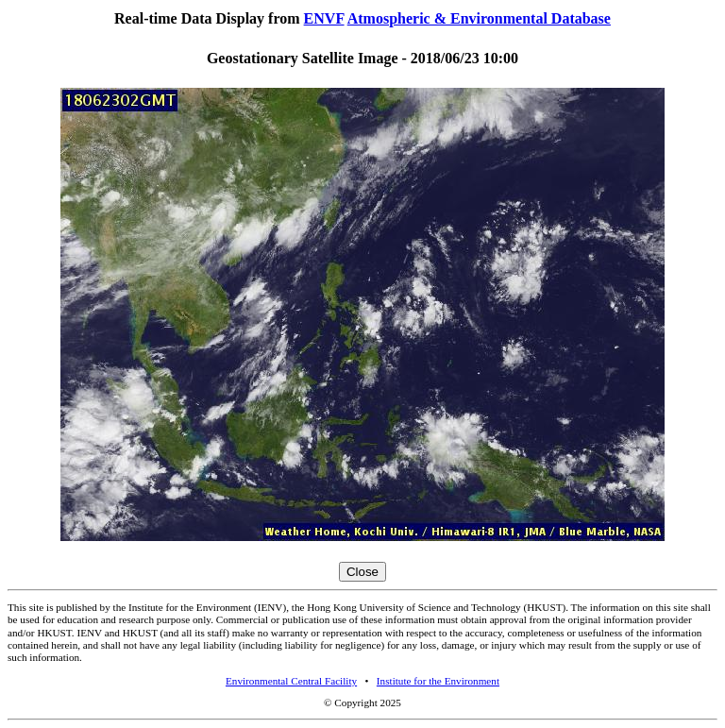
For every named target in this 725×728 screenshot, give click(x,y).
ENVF (324, 18)
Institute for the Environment (438, 681)
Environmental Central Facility (291, 681)
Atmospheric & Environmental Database (479, 18)
